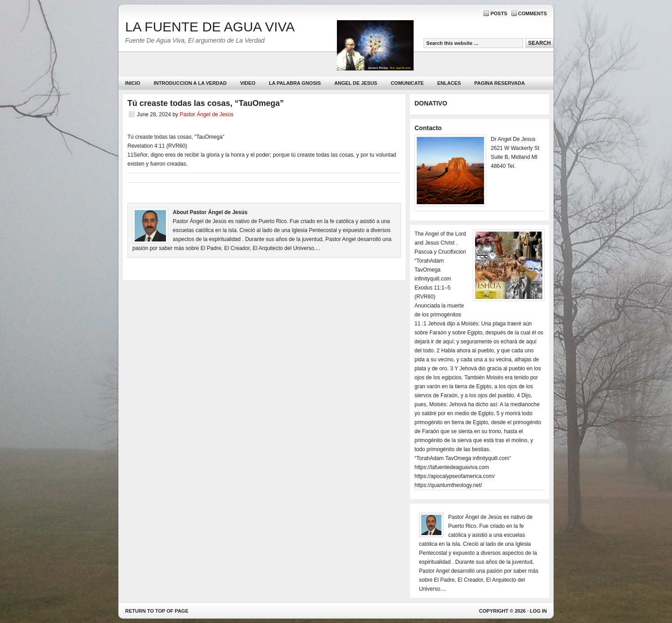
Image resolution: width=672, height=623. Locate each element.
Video (248, 83)
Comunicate (407, 83)
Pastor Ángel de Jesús (206, 114)
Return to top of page (157, 611)
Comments (532, 13)
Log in (538, 611)
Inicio (133, 83)
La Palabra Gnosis (294, 85)
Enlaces (449, 83)
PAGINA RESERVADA (500, 83)
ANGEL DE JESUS (356, 83)
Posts (499, 13)
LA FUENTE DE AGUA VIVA (210, 27)
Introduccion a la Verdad (190, 83)
